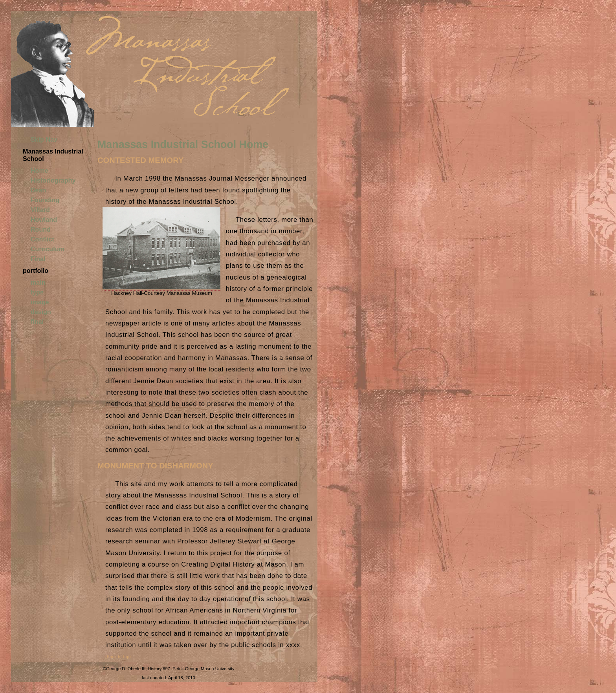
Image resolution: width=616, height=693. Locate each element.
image (40, 302)
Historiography (53, 180)
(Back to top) (118, 657)
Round (41, 229)
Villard (40, 210)
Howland (44, 219)
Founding (45, 200)
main (38, 282)
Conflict (42, 239)
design (41, 312)
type (37, 292)
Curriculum (48, 249)
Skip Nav (44, 139)
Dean (38, 190)
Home (39, 170)
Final (38, 259)
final (37, 322)
